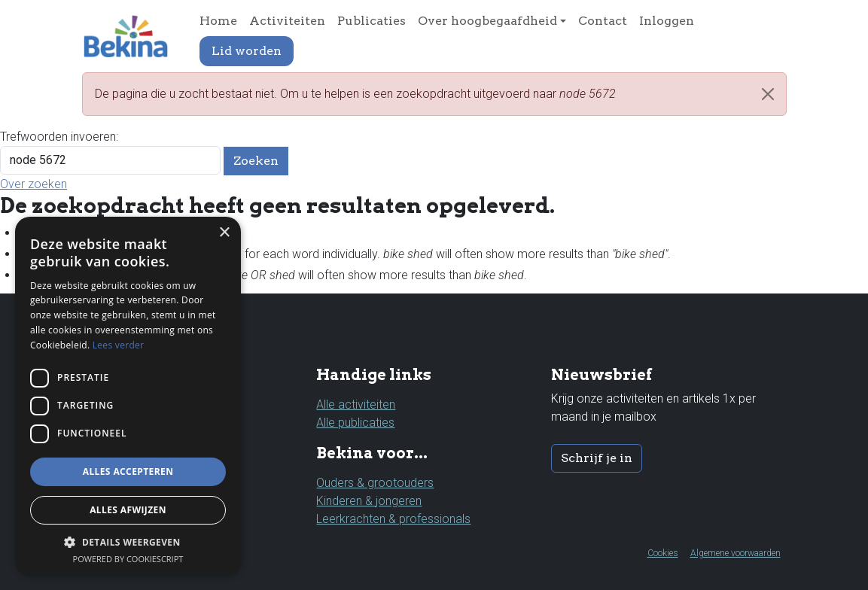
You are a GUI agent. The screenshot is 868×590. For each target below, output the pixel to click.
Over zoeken (34, 184)
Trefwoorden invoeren (58, 137)
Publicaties (372, 21)
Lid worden (247, 51)
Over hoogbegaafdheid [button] (487, 21)
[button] (128, 542)
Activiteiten (287, 21)
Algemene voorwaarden (736, 553)
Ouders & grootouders (375, 483)
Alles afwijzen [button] (128, 510)
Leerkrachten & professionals (393, 519)
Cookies (663, 553)
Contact (603, 21)
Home (218, 21)
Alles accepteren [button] (128, 471)
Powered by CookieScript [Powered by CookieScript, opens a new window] (128, 559)
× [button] (224, 233)
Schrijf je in (597, 458)
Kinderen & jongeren (369, 501)
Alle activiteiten (356, 404)
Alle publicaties (355, 423)
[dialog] (128, 396)
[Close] (768, 94)
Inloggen (667, 21)
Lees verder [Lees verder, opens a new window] (119, 345)
